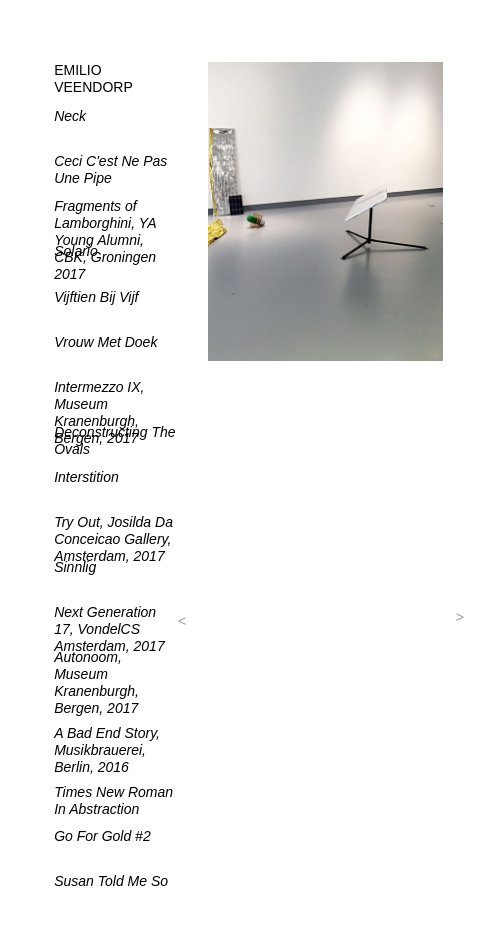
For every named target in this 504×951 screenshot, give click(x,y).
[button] (182, 621)
